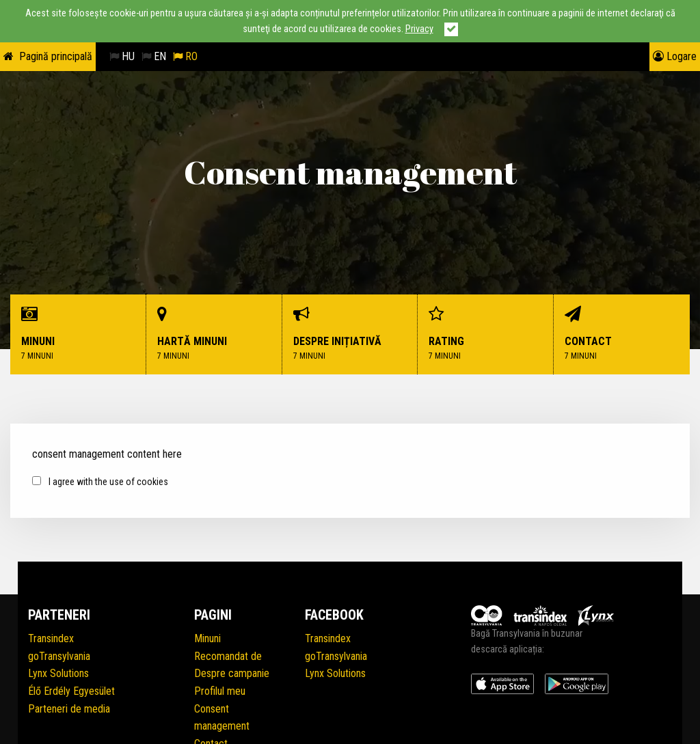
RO (185, 56)
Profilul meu (220, 691)
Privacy (419, 29)
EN (154, 56)
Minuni (78, 334)
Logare (675, 56)
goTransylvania (59, 656)
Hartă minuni (214, 334)
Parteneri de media (69, 709)
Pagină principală (56, 56)
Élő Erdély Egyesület (71, 691)
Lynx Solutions (58, 673)
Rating (486, 334)
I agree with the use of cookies (100, 482)
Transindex (51, 638)
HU (122, 56)
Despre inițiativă (350, 334)
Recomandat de (228, 656)
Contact (622, 334)
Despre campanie (232, 673)
